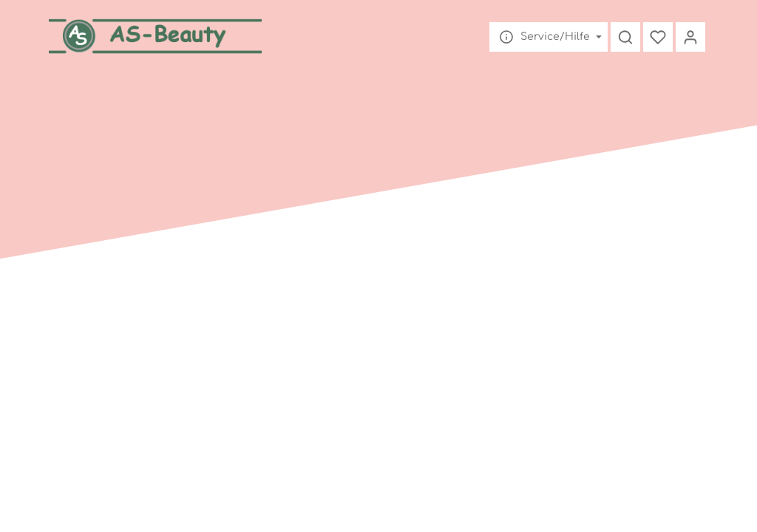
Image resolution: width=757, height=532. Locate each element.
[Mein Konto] (690, 37)
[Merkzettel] (658, 37)
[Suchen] (625, 37)
